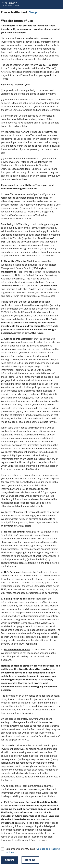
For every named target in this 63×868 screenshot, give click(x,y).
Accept (10, 860)
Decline (30, 860)
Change (33, 12)
